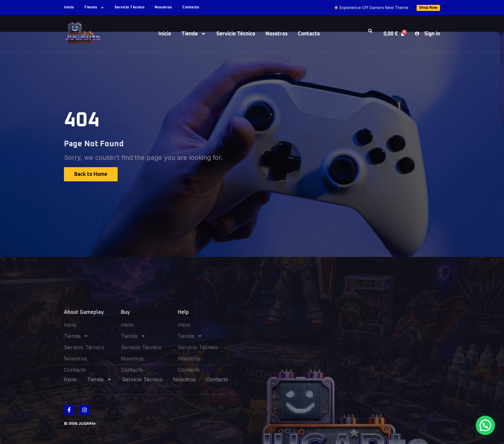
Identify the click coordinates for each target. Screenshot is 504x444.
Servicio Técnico (129, 7)
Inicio (69, 7)
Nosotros (163, 7)
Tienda (94, 8)
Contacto (191, 7)
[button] (370, 31)
